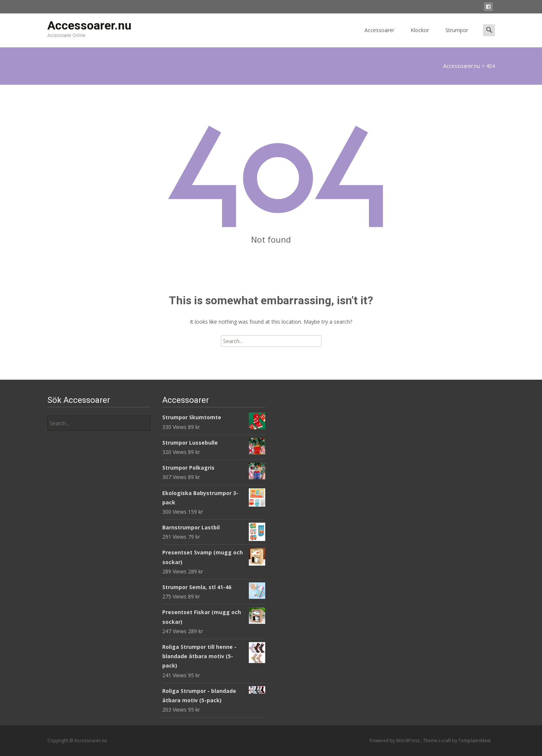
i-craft (445, 741)
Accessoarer (379, 37)
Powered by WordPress (395, 741)
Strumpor (457, 37)
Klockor (420, 37)
